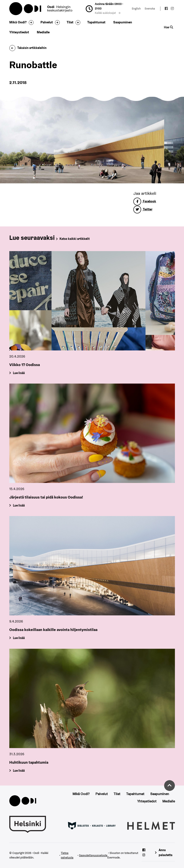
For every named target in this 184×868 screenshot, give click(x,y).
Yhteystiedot (19, 32)
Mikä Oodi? (18, 22)
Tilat (70, 22)
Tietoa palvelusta (67, 855)
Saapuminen (123, 22)
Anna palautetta (165, 853)
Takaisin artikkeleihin (28, 48)
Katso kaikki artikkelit (75, 239)
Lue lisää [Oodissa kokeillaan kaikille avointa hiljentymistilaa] (19, 638)
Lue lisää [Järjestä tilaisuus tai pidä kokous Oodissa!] (19, 505)
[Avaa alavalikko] (30, 23)
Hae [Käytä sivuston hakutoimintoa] (168, 27)
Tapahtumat (96, 22)
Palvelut (47, 22)
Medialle (43, 32)
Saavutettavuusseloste (93, 855)
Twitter (143, 209)
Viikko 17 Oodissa (25, 365)
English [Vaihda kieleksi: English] (136, 9)
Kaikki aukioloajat (108, 13)
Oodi (26, 9)
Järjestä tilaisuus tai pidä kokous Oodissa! (46, 497)
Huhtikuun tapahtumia (29, 762)
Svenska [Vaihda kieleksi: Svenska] (150, 9)
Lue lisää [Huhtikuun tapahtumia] (19, 770)
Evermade (114, 858)
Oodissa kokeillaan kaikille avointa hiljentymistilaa (53, 630)
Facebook (145, 201)
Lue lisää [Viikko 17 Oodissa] (19, 373)
